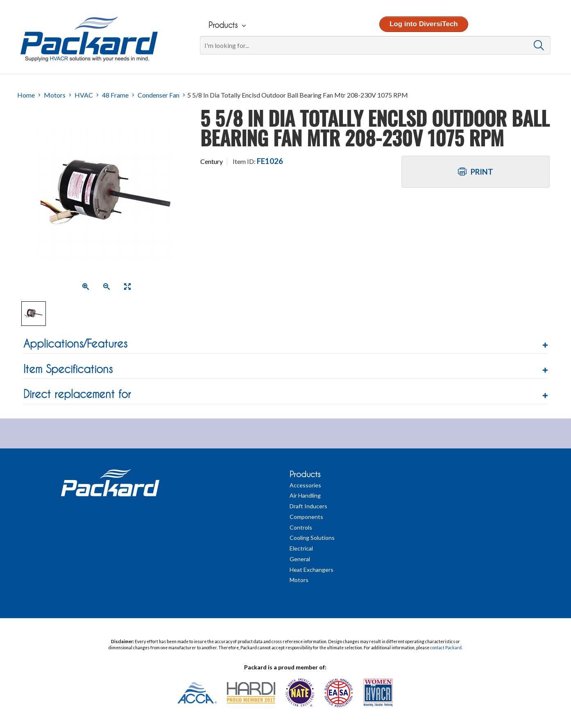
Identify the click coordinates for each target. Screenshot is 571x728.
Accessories (305, 485)
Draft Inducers (308, 506)
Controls (301, 527)
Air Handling (305, 495)
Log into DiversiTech (423, 24)
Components (306, 517)
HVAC (84, 95)
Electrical (301, 548)
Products (305, 474)
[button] (285, 344)
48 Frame (115, 95)
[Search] (375, 45)
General (300, 559)
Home (26, 95)
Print (476, 172)
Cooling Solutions (312, 538)
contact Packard (446, 648)
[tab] (285, 345)
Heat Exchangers (312, 570)
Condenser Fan (159, 95)
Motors (55, 95)
